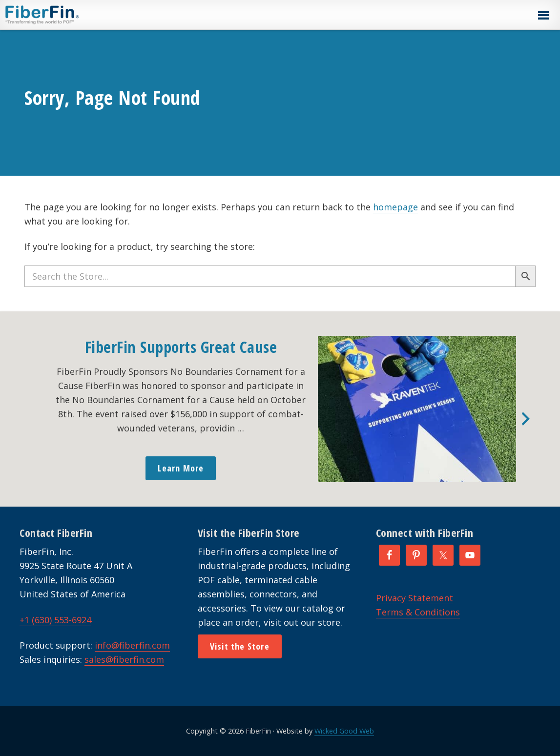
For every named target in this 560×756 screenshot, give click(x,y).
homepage (395, 207)
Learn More (181, 468)
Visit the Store (240, 646)
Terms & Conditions (418, 612)
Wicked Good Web (344, 731)
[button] (543, 16)
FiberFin (60, 15)
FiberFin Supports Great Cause (181, 347)
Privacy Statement (415, 598)
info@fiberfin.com (132, 645)
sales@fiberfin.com (124, 659)
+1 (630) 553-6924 (55, 620)
